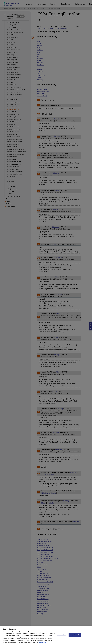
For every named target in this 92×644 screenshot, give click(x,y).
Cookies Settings (61, 637)
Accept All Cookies (75, 637)
